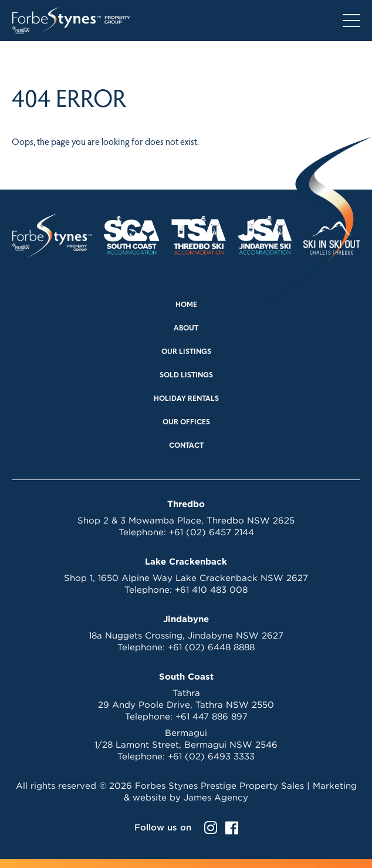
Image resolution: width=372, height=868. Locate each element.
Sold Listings (186, 376)
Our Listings (186, 352)
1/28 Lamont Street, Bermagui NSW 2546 (186, 744)
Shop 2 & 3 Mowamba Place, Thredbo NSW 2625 (186, 520)
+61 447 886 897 (212, 716)
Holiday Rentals (186, 399)
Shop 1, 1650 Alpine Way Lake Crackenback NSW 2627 (186, 578)
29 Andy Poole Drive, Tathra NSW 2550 (186, 705)
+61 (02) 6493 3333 (211, 756)
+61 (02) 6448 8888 (211, 647)
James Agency (216, 797)
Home (186, 305)
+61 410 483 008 (211, 590)
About (186, 329)
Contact (186, 446)
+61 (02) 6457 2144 (212, 532)
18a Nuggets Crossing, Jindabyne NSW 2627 (186, 635)
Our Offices (186, 423)
